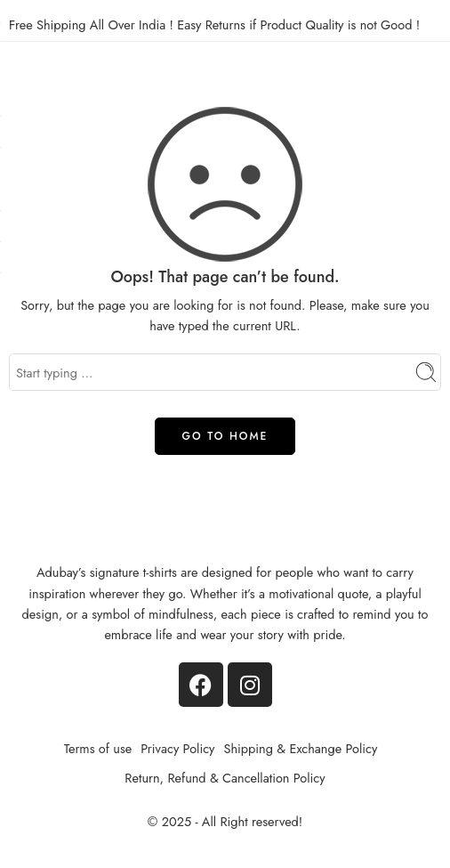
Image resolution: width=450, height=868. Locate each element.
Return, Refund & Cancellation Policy (225, 778)
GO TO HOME (225, 436)
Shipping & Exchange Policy (300, 748)
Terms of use (98, 748)
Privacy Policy (177, 748)
